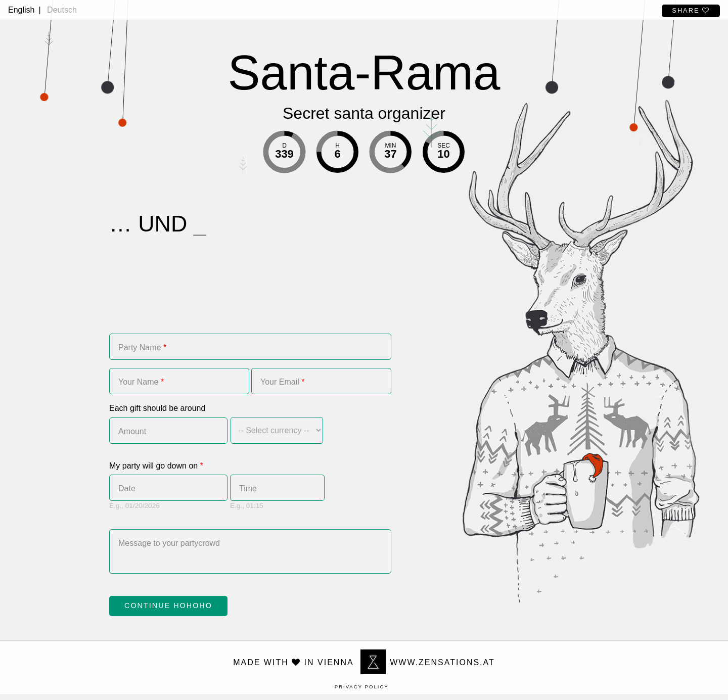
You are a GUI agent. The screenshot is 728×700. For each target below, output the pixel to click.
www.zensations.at (428, 668)
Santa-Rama (364, 73)
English (21, 10)
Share (691, 10)
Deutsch (62, 10)
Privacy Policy (362, 693)
